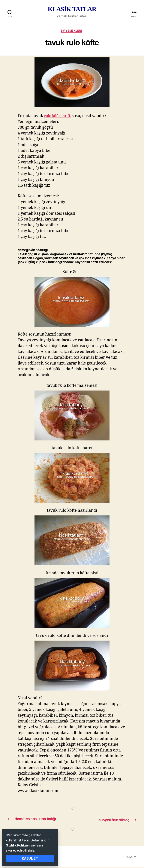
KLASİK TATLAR (72, 9)
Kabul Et (30, 858)
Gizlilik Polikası (18, 845)
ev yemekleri (72, 31)
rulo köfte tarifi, (59, 117)
